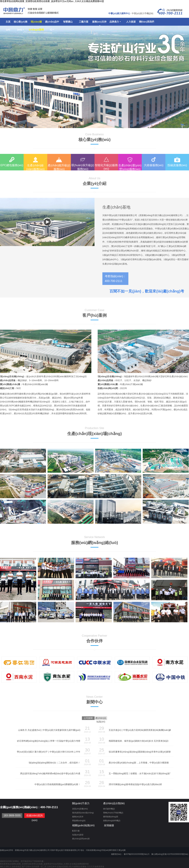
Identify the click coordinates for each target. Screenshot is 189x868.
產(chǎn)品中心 (52, 23)
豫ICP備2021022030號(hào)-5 (136, 854)
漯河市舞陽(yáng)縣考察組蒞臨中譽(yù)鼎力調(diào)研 (135, 784)
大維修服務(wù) (154, 165)
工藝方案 (84, 22)
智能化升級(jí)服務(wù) (106, 167)
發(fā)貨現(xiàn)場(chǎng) (83, 813)
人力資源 (131, 22)
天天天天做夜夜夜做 (96, 867)
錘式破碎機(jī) (109, 809)
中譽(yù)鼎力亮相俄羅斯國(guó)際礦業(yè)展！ (57, 784)
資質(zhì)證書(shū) (80, 809)
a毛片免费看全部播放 (78, 867)
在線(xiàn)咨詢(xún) (34, 818)
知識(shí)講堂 (78, 835)
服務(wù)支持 (99, 23)
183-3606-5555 (12, 815)
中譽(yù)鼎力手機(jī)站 (143, 13)
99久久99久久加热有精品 (11, 867)
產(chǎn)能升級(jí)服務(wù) (59, 167)
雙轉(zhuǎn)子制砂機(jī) (113, 813)
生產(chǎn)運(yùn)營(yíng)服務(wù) (130, 167)
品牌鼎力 (115, 22)
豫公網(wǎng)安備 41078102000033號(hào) (170, 854)
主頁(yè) (8, 23)
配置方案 (76, 831)
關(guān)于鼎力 (81, 803)
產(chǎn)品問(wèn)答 (81, 839)
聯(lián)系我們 (147, 22)
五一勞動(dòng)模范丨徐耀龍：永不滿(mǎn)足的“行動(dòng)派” (140, 773)
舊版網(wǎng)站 (79, 821)
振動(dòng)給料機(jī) (112, 821)
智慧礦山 (68, 22)
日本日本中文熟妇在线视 (57, 867)
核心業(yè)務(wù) (21, 23)
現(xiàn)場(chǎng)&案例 (36, 23)
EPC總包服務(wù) (12, 165)
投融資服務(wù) (177, 165)
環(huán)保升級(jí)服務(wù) (83, 167)
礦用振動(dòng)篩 (111, 817)
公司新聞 (88, 718)
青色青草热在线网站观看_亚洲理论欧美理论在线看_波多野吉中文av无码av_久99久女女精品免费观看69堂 (52, 1)
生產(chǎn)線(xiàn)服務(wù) (35, 167)
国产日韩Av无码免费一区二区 (34, 867)
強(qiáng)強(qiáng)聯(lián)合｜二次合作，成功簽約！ (54, 763)
